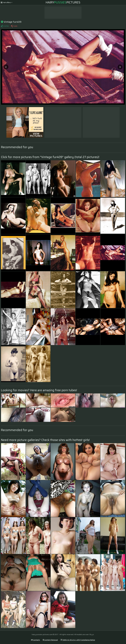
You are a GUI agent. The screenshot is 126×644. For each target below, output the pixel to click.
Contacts (35, 640)
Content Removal (50, 640)
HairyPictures (63, 2)
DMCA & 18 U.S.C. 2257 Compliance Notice (78, 640)
